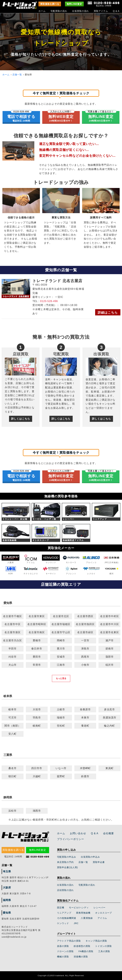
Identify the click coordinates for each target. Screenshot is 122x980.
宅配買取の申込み (67, 857)
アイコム (102, 918)
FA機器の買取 (86, 951)
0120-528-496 (49, 301)
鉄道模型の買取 (82, 946)
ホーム (42, 11)
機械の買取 (63, 957)
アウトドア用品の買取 (69, 941)
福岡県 (7, 900)
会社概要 (108, 833)
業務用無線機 (83, 913)
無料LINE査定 (74, 4)
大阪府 (7, 888)
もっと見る (61, 678)
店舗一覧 (17, 75)
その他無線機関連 (67, 918)
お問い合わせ (78, 833)
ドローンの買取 (65, 951)
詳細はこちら (108, 313)
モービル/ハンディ (79, 908)
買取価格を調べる (50, 4)
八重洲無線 (87, 918)
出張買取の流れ (80, 11)
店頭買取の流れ (65, 890)
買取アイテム (101, 11)
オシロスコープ (103, 913)
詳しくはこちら (21, 419)
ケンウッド (63, 923)
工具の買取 (104, 951)
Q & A (116, 11)
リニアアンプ (64, 913)
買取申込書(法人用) (67, 867)
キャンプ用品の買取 (96, 941)
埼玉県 (7, 871)
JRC (76, 923)
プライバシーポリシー (71, 839)
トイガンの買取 (103, 946)
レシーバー (100, 908)
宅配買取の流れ (59, 11)
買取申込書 (99, 862)
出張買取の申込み (90, 857)
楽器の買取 (63, 946)
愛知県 (7, 913)
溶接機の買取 (81, 957)
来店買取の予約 (65, 862)
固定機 (61, 908)
